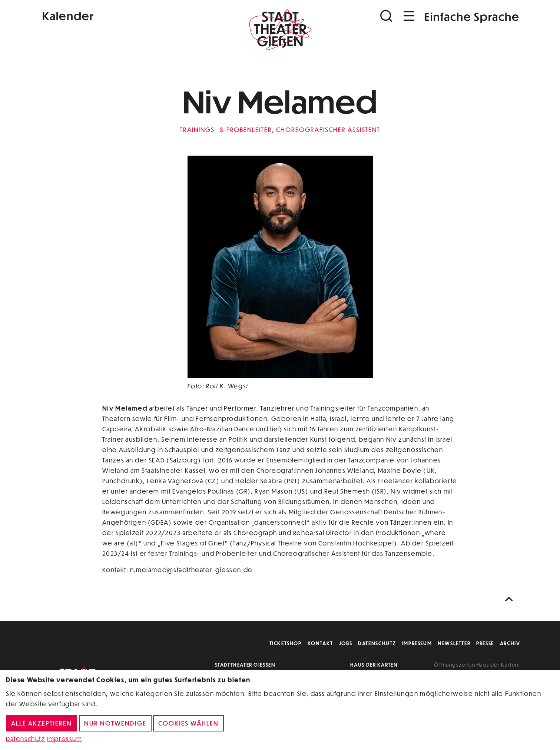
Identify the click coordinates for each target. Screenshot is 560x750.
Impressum (417, 643)
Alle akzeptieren (42, 723)
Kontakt (320, 643)
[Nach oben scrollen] (511, 599)
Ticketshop (286, 643)
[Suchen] (387, 16)
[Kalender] (120, 15)
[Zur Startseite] (280, 32)
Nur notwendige (115, 723)
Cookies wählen (188, 723)
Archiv (510, 643)
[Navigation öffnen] (409, 16)
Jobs (346, 643)
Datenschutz (377, 643)
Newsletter (454, 643)
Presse (485, 643)
